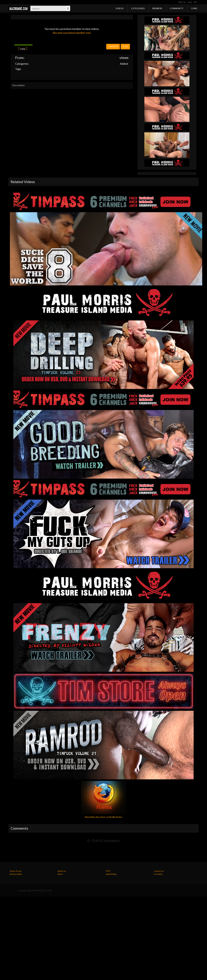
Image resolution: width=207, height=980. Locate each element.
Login (190, 2)
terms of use (16, 871)
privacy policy (16, 874)
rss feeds (158, 874)
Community (177, 8)
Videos (119, 8)
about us (62, 871)
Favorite (113, 47)
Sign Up (182, 2)
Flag (125, 47)
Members (157, 8)
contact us (159, 871)
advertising (111, 874)
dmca (60, 874)
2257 (108, 871)
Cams (194, 8)
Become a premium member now (72, 33)
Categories (138, 8)
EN (196, 2)
